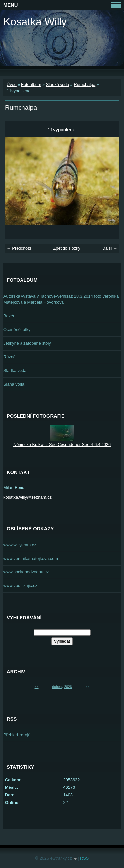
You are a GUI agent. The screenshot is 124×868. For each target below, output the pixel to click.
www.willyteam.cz (20, 545)
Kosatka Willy (35, 22)
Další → (110, 248)
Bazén (9, 316)
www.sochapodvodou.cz (26, 572)
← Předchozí (19, 248)
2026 (68, 687)
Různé (9, 357)
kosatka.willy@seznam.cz (27, 497)
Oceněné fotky (17, 329)
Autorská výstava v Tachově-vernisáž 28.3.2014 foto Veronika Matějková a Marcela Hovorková (61, 299)
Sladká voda (58, 85)
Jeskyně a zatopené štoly (27, 343)
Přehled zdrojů (17, 735)
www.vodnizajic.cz (20, 586)
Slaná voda (14, 384)
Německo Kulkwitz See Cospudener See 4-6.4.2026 (62, 444)
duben (57, 687)
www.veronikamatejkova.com (31, 558)
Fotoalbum (31, 85)
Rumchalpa (84, 85)
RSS (84, 858)
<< (37, 687)
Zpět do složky (67, 248)
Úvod (12, 85)
